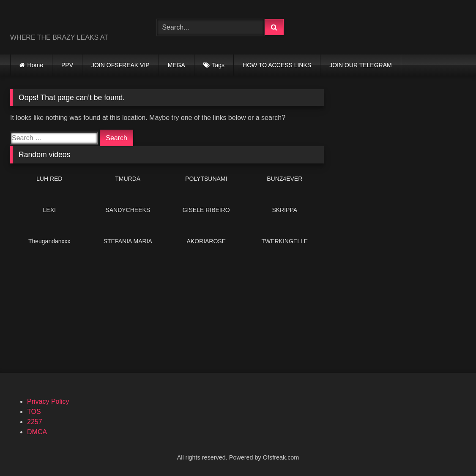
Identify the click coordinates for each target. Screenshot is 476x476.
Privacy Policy (48, 401)
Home (35, 65)
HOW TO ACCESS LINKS (277, 65)
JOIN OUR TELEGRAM (361, 65)
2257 (35, 422)
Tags (219, 65)
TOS (34, 412)
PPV (67, 65)
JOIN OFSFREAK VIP (120, 65)
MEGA (176, 65)
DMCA (37, 432)
